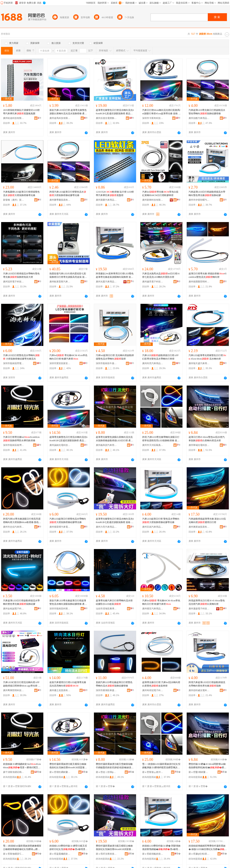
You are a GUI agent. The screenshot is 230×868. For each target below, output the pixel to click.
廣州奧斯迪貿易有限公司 (199, 527)
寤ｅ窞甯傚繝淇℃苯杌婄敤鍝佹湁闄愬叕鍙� (14, 854)
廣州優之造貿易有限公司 (60, 690)
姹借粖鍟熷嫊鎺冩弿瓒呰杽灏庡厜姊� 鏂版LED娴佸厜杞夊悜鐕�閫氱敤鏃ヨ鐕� (208, 848)
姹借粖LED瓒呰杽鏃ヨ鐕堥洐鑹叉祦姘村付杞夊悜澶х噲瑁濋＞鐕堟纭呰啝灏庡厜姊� (68, 848)
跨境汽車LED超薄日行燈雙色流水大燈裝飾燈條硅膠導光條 (68, 194)
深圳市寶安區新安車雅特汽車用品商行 (60, 363)
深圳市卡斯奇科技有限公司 (153, 118)
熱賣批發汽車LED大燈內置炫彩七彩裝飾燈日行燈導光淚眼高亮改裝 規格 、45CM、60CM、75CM (68, 275)
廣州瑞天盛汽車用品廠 (199, 363)
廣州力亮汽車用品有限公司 (106, 527)
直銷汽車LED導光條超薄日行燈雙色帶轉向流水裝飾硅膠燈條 (114, 684)
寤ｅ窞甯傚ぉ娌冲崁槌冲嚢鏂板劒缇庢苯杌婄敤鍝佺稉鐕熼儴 (153, 772)
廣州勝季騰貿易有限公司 (60, 200)
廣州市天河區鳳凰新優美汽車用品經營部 (153, 445)
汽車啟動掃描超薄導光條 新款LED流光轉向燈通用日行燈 (207, 521)
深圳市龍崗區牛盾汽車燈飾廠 (106, 363)
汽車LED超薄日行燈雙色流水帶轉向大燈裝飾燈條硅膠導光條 (68, 521)
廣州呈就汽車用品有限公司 (153, 527)
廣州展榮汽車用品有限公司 (106, 200)
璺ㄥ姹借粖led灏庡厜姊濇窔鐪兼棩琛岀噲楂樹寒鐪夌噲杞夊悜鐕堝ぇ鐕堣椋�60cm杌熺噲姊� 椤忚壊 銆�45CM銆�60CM (22, 848)
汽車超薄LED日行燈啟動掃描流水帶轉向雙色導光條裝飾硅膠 (207, 194)
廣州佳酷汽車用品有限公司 (199, 118)
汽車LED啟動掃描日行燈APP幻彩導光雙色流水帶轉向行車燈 (160, 357)
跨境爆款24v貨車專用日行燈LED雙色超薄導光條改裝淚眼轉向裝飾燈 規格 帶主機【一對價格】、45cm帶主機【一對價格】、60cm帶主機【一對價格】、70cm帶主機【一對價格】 (115, 275)
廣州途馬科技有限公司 (60, 118)
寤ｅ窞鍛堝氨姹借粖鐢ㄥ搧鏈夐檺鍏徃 (153, 854)
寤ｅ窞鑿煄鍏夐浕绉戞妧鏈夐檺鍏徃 (199, 772)
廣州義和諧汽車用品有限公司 (106, 445)
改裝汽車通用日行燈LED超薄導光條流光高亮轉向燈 (68, 684)
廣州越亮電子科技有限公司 (153, 282)
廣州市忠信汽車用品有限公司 (14, 527)
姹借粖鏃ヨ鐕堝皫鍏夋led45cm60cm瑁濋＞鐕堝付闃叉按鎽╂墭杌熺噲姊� (22, 766)
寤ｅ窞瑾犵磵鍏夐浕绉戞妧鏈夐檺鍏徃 (60, 772)
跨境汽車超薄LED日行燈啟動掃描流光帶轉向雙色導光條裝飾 (207, 684)
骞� (38, 772)
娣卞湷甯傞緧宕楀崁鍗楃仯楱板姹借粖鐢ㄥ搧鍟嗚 (14, 772)
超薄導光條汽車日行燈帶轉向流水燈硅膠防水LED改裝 (114, 602)
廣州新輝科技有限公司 (153, 200)
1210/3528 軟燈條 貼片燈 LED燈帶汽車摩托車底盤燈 (115, 194)
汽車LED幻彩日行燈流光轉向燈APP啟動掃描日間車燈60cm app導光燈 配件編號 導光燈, (22, 684)
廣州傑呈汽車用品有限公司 (153, 609)
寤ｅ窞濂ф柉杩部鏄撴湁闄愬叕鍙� (199, 854)
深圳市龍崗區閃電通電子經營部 (14, 363)
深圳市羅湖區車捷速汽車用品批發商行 (106, 690)
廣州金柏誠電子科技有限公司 (14, 609)
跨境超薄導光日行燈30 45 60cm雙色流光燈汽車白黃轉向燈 (207, 602)
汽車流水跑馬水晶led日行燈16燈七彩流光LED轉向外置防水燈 (161, 275)
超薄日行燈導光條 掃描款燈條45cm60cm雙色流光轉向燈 (208, 275)
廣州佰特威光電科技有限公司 (199, 690)
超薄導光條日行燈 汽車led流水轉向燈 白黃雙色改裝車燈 (161, 684)
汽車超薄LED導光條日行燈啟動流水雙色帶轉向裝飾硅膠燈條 (207, 112)
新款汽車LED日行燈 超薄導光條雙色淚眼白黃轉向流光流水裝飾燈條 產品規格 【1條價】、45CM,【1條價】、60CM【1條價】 (68, 112)
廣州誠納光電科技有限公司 (60, 445)
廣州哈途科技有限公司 (14, 118)
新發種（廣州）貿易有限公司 (14, 200)
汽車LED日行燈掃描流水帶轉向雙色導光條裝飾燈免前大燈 (21, 275)
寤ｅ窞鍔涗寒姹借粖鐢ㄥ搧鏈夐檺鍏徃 (106, 854)
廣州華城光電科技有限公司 (199, 445)
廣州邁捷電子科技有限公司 (199, 609)
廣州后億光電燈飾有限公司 (106, 118)
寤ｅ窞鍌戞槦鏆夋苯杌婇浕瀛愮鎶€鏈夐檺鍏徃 (60, 854)
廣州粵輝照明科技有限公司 (14, 690)
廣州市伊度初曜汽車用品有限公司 (199, 200)
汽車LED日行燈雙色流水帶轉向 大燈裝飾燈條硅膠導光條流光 (21, 357)
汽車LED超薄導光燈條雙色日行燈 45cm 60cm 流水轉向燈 (207, 357)
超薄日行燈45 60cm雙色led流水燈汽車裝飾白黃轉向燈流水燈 (207, 439)
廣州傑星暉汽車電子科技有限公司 (60, 527)
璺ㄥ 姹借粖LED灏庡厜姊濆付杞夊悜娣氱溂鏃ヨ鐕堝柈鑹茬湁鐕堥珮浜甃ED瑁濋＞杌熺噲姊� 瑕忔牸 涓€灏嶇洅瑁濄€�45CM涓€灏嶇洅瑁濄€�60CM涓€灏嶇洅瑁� (161, 766)
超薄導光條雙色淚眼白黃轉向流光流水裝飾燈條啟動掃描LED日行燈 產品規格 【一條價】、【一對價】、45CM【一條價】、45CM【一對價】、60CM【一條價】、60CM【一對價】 (115, 439)
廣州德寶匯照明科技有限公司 (199, 282)
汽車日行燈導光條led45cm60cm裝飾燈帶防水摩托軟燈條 (21, 439)
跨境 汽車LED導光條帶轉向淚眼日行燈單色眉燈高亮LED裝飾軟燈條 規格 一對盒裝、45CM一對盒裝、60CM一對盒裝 (161, 439)
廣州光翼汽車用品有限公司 (106, 282)
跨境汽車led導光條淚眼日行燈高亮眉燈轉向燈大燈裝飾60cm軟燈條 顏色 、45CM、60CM (22, 521)
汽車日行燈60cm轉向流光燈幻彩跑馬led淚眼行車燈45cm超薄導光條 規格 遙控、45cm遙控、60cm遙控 (161, 112)
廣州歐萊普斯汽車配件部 (60, 282)
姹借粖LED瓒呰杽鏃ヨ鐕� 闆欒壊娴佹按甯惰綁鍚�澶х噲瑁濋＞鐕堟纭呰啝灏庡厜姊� (161, 848)
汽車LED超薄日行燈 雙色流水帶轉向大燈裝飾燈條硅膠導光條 (161, 521)
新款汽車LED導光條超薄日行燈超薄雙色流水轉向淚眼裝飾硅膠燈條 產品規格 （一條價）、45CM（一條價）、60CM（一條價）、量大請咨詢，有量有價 (68, 602)
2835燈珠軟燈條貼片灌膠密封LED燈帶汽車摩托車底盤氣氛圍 (21, 112)
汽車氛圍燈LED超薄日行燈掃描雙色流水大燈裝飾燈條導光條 (21, 194)
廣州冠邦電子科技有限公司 (14, 282)
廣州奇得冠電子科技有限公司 (153, 690)
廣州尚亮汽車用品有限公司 (153, 363)
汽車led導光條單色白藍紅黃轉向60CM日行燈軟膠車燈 (160, 194)
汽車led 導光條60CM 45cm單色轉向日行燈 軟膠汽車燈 (68, 357)
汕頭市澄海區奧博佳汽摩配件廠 (106, 609)
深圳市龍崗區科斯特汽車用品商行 (60, 609)
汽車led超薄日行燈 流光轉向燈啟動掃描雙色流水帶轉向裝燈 (115, 357)
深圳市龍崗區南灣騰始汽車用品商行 (14, 445)
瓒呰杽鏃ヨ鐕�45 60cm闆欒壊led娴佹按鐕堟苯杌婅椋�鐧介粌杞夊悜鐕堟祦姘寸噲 (207, 766)
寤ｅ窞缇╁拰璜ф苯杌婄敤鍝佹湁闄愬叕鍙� (106, 772)
